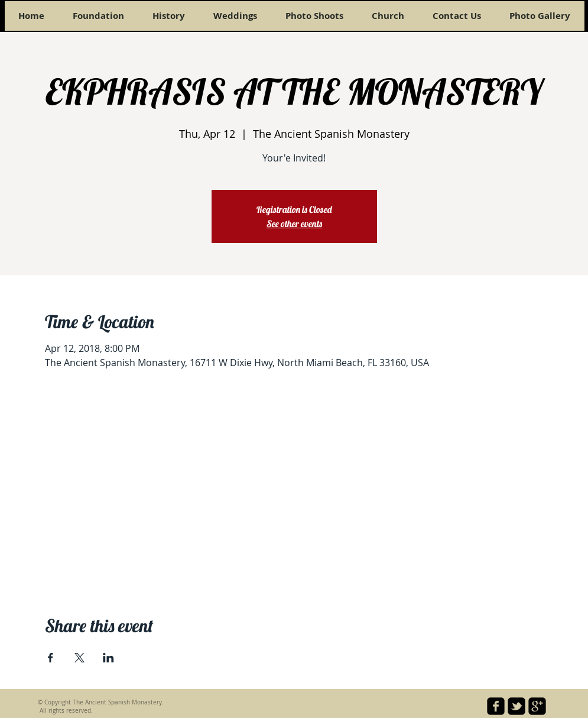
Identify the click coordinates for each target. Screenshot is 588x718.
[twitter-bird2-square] (516, 706)
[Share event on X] (79, 658)
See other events (294, 224)
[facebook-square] (496, 706)
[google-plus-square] (537, 706)
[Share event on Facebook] (51, 658)
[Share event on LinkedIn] (108, 658)
